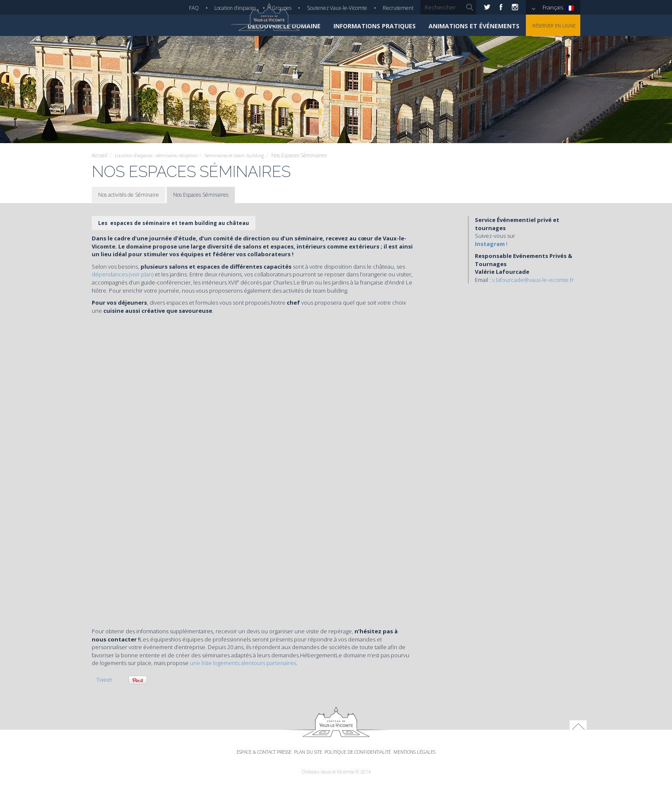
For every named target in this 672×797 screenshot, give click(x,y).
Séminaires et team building (248, 155)
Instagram (490, 244)
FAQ (194, 8)
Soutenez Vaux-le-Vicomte (337, 8)
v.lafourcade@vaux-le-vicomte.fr (533, 280)
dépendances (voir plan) (123, 274)
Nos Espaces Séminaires (201, 195)
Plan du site (303, 761)
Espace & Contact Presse (245, 761)
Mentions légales (437, 761)
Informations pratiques (365, 26)
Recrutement (398, 8)
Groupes (282, 8)
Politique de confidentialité (366, 761)
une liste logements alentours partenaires (243, 663)
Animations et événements (465, 26)
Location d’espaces (235, 8)
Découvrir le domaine (275, 26)
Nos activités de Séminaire (129, 195)
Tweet (104, 680)
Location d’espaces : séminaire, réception (161, 155)
